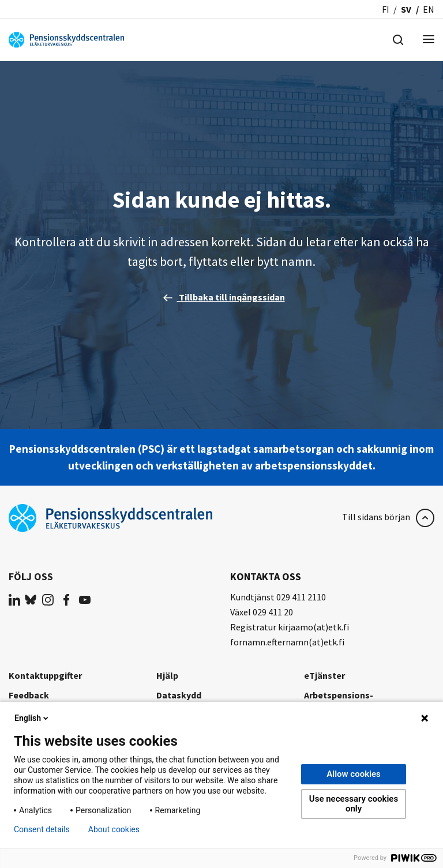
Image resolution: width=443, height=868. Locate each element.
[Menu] (429, 40)
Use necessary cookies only (354, 804)
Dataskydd (179, 695)
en (429, 9)
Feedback (29, 695)
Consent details (42, 829)
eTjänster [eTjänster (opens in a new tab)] (324, 675)
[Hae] (398, 39)
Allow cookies (354, 774)
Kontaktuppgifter (45, 675)
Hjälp (167, 675)
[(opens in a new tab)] (14, 599)
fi (386, 9)
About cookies (114, 829)
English (32, 718)
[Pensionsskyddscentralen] (66, 39)
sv (406, 9)
